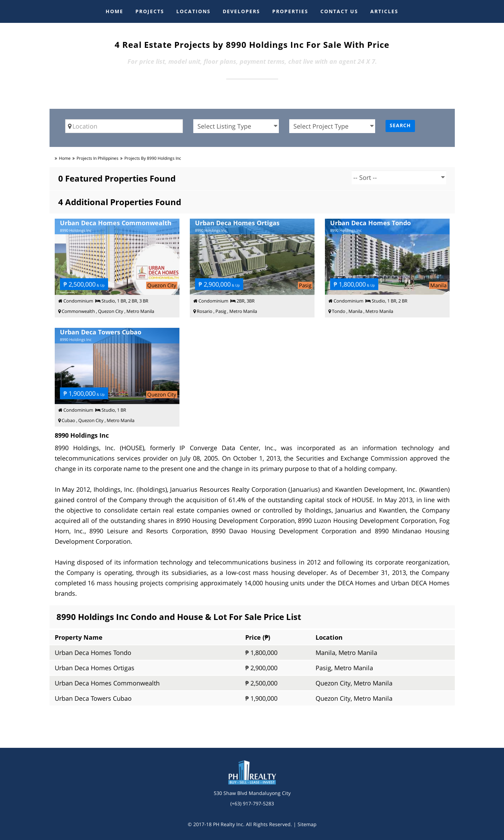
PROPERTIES (290, 11)
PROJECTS (150, 11)
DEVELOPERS (241, 11)
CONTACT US (339, 11)
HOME (114, 11)
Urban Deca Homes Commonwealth (107, 683)
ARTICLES (384, 11)
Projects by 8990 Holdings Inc (153, 158)
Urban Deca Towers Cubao (93, 698)
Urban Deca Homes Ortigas (95, 668)
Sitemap (307, 824)
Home (65, 158)
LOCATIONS (193, 11)
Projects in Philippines (98, 158)
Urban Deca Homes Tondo (93, 653)
